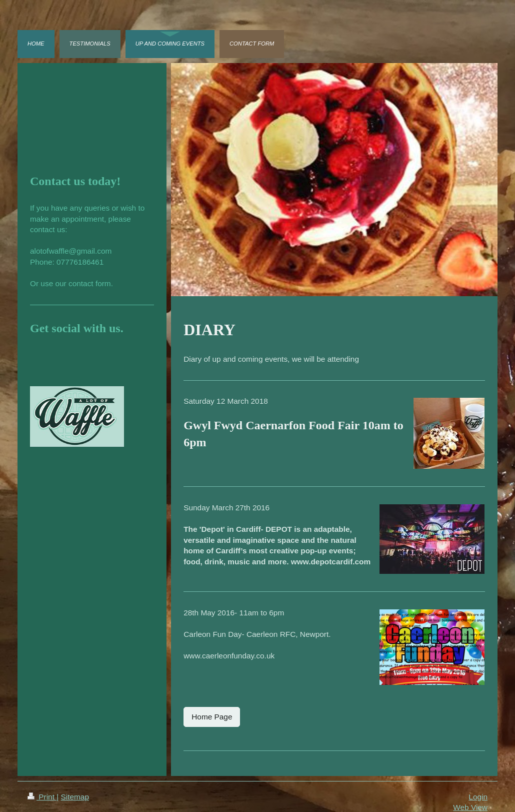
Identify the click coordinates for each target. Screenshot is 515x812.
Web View (470, 807)
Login (478, 797)
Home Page (212, 717)
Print (42, 797)
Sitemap (74, 797)
